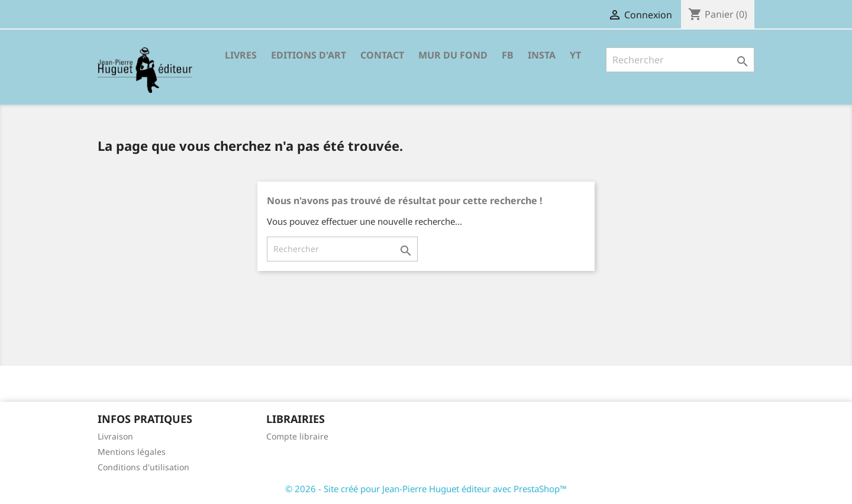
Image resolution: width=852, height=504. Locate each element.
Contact (382, 55)
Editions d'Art (309, 55)
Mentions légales (132, 452)
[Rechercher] (680, 60)
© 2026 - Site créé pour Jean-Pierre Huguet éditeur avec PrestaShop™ (426, 489)
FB (508, 55)
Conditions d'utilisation (143, 467)
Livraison (115, 436)
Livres (241, 55)
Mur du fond (453, 55)
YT (575, 55)
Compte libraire (297, 436)
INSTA (542, 55)
